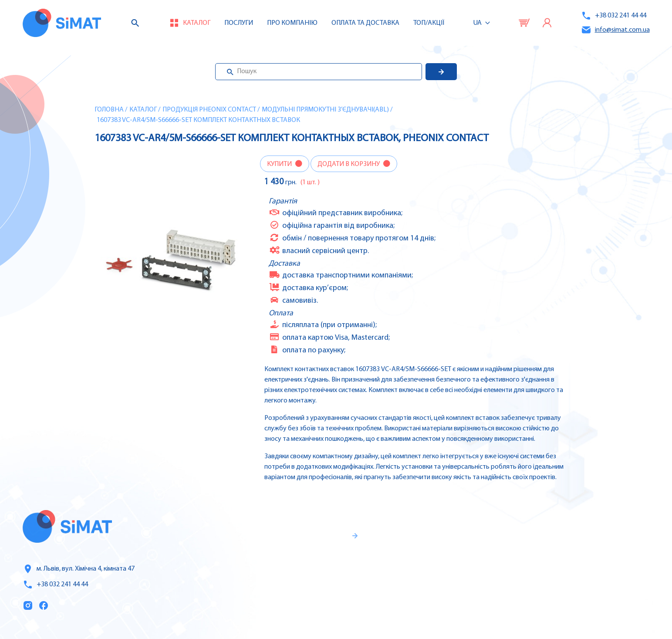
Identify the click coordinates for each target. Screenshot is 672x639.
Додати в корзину (349, 164)
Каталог (143, 110)
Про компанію (456, 559)
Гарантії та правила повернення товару (307, 569)
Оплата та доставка (365, 23)
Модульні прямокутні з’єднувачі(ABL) (325, 110)
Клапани (582, 613)
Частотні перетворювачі (608, 540)
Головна (109, 110)
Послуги (239, 23)
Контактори (587, 577)
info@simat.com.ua (615, 30)
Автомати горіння (597, 595)
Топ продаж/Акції (461, 595)
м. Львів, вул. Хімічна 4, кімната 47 (79, 569)
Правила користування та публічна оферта (297, 598)
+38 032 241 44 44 (614, 16)
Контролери (587, 522)
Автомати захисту (598, 558)
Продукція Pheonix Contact (209, 110)
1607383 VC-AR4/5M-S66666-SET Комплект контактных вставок (198, 120)
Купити (280, 164)
